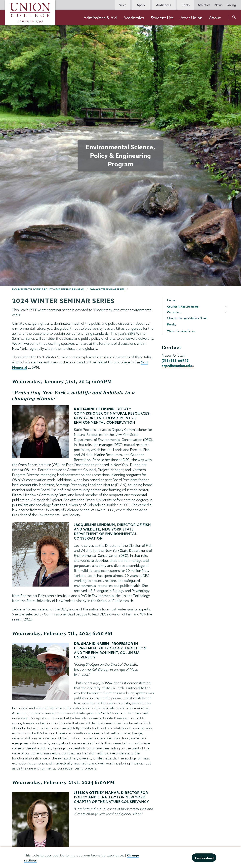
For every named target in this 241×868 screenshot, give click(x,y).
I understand (204, 858)
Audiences (164, 5)
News (218, 5)
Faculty (172, 324)
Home (171, 300)
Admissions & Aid (100, 18)
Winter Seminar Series (181, 331)
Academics (134, 18)
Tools (186, 5)
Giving (231, 5)
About (215, 18)
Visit (122, 5)
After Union (191, 18)
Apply (141, 5)
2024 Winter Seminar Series (107, 290)
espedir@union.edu (178, 366)
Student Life (162, 18)
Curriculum (174, 312)
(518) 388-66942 (175, 360)
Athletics (204, 5)
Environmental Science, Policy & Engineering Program (48, 290)
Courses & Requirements (183, 307)
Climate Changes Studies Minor (187, 318)
